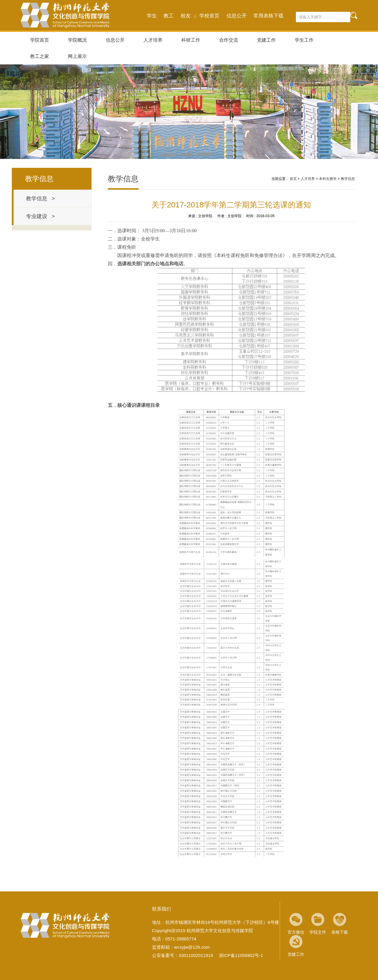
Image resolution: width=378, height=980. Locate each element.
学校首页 (209, 16)
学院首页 (40, 40)
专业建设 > (40, 216)
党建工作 (266, 40)
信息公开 (237, 16)
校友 (186, 16)
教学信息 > (40, 199)
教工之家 (40, 56)
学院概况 (77, 40)
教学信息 (348, 179)
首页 (293, 179)
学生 (152, 16)
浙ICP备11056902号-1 (241, 955)
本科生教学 (328, 179)
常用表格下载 (268, 16)
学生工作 (304, 40)
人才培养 (153, 40)
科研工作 (191, 40)
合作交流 (229, 40)
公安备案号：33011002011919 (183, 955)
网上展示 (77, 56)
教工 (169, 16)
